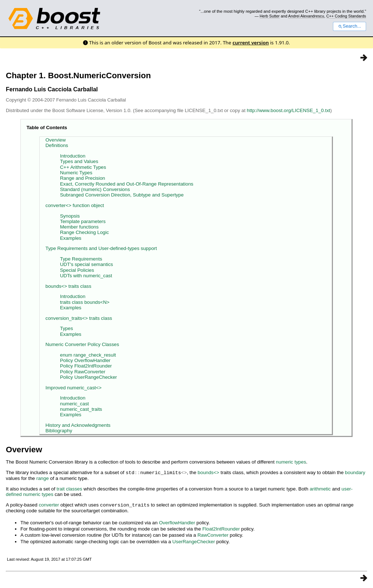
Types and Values (79, 161)
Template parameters (83, 221)
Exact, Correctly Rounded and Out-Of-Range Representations (127, 184)
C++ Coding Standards (346, 16)
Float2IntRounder (221, 528)
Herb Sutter (270, 16)
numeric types (291, 462)
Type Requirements (81, 259)
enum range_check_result (88, 355)
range (43, 478)
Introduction (73, 156)
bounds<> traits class (68, 286)
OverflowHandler (177, 522)
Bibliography (59, 431)
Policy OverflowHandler (85, 360)
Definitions (57, 145)
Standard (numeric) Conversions (95, 189)
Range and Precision (83, 178)
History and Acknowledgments (78, 425)
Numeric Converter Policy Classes (82, 344)
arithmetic (320, 488)
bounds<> (209, 472)
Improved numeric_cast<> (74, 388)
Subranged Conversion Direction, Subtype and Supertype (122, 195)
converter (49, 504)
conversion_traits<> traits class (79, 318)
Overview (56, 140)
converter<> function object (75, 205)
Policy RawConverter (83, 372)
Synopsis (70, 216)
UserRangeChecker (194, 541)
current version (251, 43)
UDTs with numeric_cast (86, 276)
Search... (350, 26)
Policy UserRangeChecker (89, 377)
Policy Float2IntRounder (86, 366)
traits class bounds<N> (85, 302)
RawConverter (213, 534)
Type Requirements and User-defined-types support (101, 248)
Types (67, 328)
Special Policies (77, 270)
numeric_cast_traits (81, 409)
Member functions (79, 227)
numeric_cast (74, 404)
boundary (355, 472)
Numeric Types (76, 173)
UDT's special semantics (87, 264)
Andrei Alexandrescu (306, 16)
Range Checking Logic (85, 232)
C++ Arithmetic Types (83, 167)
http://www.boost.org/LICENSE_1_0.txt (289, 110)
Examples (71, 238)
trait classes (69, 488)
